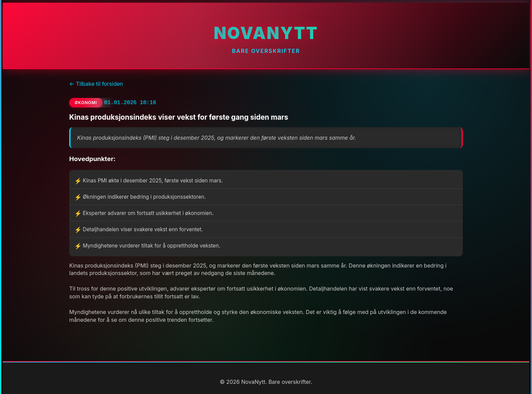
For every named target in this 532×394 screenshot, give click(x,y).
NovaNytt (266, 33)
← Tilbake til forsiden (96, 84)
